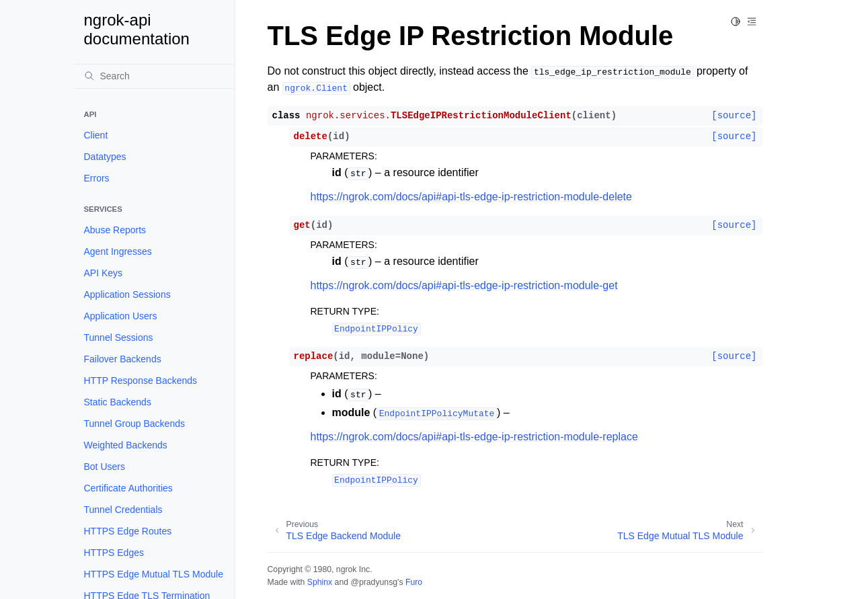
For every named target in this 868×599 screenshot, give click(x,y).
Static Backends (118, 402)
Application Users (121, 316)
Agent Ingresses (118, 251)
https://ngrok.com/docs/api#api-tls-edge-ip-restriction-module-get (464, 285)
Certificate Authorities (128, 488)
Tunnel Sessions (119, 337)
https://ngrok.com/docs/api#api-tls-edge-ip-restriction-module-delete (471, 197)
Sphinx (320, 582)
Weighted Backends (126, 445)
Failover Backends (123, 359)
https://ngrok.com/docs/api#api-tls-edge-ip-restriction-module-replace (474, 437)
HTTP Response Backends (141, 381)
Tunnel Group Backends (134, 424)
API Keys (104, 273)
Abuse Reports (115, 230)
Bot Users (105, 467)
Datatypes (105, 157)
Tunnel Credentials (123, 510)
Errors (97, 178)
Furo (414, 582)
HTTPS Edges (114, 553)
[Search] (154, 76)
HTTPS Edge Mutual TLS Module (154, 574)
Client (96, 135)
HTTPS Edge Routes (128, 531)
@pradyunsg (374, 582)
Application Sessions (127, 294)
